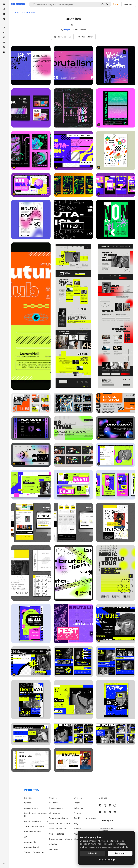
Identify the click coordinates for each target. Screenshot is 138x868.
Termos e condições (58, 818)
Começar (53, 798)
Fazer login (129, 4)
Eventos (78, 829)
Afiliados (53, 844)
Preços (116, 4)
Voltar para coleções (23, 12)
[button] (33, 4)
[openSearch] (4, 4)
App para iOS (30, 842)
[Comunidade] (4, 19)
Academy (53, 803)
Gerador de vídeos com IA (36, 821)
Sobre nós (79, 808)
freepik (67, 30)
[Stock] (4, 14)
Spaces (28, 803)
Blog (76, 823)
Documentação (56, 808)
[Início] (4, 9)
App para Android (32, 847)
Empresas (54, 849)
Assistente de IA (31, 808)
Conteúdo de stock (33, 832)
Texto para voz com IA (34, 826)
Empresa (78, 798)
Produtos (28, 798)
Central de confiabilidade (60, 839)
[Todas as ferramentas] (4, 52)
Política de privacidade (59, 823)
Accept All (120, 853)
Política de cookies (58, 829)
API (26, 837)
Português (110, 821)
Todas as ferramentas (34, 852)
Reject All (92, 853)
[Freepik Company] (32, 789)
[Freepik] (18, 4)
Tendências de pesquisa (85, 818)
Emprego (78, 813)
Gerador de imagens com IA (36, 815)
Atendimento (55, 813)
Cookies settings (57, 834)
